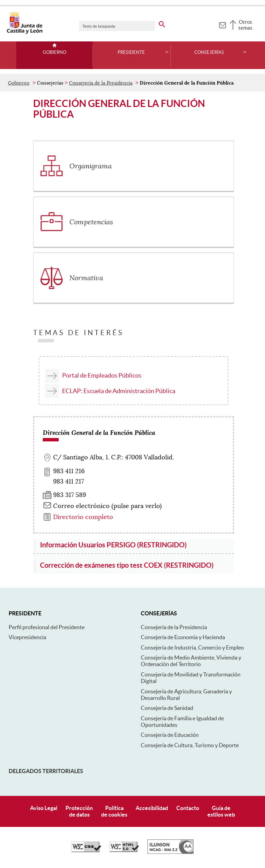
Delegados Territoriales (46, 771)
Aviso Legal (44, 808)
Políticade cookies (114, 811)
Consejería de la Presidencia (101, 83)
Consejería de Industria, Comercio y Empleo (192, 647)
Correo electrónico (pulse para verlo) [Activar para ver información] (107, 506)
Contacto (188, 808)
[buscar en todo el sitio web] (162, 23)
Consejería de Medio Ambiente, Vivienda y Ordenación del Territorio (191, 661)
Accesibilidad (152, 808)
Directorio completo (83, 517)
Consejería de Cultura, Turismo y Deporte (190, 745)
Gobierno (55, 52)
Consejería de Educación (170, 735)
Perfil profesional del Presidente (47, 627)
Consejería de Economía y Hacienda (183, 637)
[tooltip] (222, 24)
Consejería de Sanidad (167, 708)
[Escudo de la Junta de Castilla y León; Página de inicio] (24, 32)
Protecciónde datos (79, 811)
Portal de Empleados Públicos (102, 375)
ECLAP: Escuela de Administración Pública (119, 391)
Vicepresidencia (27, 637)
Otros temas (246, 25)
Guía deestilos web (221, 811)
